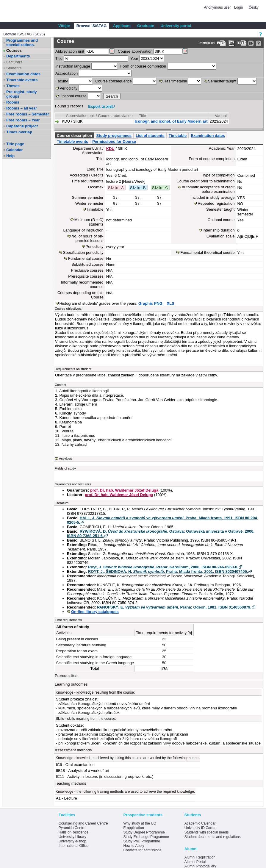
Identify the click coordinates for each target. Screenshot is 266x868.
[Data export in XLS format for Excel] (232, 43)
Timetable (178, 136)
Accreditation (66, 73)
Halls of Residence (73, 832)
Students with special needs (207, 832)
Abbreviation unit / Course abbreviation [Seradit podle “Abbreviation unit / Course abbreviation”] (99, 116)
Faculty (62, 81)
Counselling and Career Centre (83, 823)
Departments (18, 56)
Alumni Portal (195, 862)
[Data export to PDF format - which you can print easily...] (221, 43)
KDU (110, 149)
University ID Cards (200, 828)
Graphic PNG (151, 303)
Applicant (122, 26)
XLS (170, 303)
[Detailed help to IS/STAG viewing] (258, 43)
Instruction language (73, 66)
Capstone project (22, 126)
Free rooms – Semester (28, 114)
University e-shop (72, 841)
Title (59, 58)
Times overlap (19, 132)
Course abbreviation (135, 51)
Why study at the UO (140, 823)
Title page (15, 144)
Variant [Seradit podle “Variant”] (221, 116)
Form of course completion (143, 66)
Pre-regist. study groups (22, 94)
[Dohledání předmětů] (185, 51)
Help (10, 156)
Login (238, 7)
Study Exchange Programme (146, 837)
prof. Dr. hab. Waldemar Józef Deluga (124, 490)
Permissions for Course (114, 141)
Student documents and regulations (213, 837)
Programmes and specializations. (22, 43)
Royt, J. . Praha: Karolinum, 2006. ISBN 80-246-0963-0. (163, 567)
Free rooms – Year (23, 120)
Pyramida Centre (72, 828)
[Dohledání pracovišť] (112, 51)
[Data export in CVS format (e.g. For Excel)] (242, 43)
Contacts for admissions (142, 850)
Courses (14, 50)
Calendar (15, 150)
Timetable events (22, 80)
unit (70, 51)
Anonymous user (218, 7)
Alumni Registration (200, 857)
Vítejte (64, 26)
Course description (74, 136)
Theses (13, 86)
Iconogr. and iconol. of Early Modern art (171, 121)
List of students (150, 136)
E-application (133, 828)
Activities (65, 459)
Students (14, 68)
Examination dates (23, 74)
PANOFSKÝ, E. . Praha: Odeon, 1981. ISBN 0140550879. (174, 607)
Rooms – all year (22, 108)
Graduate (146, 26)
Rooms (13, 102)
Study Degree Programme (144, 832)
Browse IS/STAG (92, 26)
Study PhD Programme (141, 841)
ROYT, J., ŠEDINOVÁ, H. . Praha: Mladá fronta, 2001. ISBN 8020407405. (168, 571)
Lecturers (14, 62)
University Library (72, 837)
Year (134, 58)
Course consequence (114, 81)
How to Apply (134, 846)
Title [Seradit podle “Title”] (143, 116)
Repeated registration (216, 203)
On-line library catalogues (95, 612)
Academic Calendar (200, 823)
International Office (74, 846)
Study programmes (114, 136)
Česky (254, 7)
